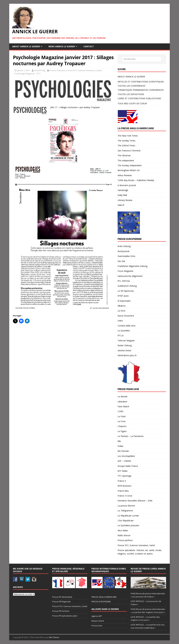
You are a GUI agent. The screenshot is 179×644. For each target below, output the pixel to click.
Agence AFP (97, 616)
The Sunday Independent (130, 165)
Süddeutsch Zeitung (127, 286)
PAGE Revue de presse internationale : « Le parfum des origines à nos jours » (148, 611)
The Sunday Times (127, 141)
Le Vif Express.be (126, 291)
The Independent (126, 160)
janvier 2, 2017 (23, 70)
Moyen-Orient (98, 621)
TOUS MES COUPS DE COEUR (132, 103)
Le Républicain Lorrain (128, 516)
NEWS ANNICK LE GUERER (62, 46)
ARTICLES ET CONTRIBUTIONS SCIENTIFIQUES (141, 82)
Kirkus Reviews (125, 175)
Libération (122, 402)
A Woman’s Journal (127, 185)
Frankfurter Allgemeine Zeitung (132, 266)
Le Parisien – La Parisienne (131, 436)
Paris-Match (123, 406)
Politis (120, 446)
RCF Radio (123, 471)
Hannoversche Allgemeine (130, 276)
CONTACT (89, 46)
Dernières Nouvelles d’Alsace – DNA (135, 501)
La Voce (121, 311)
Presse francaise (58, 70)
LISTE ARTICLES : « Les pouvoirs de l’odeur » (146, 603)
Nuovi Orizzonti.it (126, 316)
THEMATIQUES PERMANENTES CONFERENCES (141, 90)
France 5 (122, 481)
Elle (119, 441)
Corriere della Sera (126, 326)
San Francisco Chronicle (129, 151)
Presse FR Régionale (61, 602)
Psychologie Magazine (25, 74)
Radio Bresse (124, 535)
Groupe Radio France (128, 466)
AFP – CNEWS (124, 461)
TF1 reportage (125, 476)
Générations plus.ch (127, 355)
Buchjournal (123, 251)
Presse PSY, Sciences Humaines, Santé (84, 70)
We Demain (123, 451)
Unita (120, 321)
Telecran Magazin (126, 340)
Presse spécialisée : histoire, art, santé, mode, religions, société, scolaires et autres (140, 552)
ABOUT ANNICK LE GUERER (26, 46)
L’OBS (120, 411)
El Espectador (124, 301)
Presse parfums (125, 540)
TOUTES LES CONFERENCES (131, 86)
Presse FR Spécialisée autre (65, 616)
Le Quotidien (124, 331)
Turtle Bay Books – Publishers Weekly (136, 180)
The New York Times (128, 136)
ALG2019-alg (40, 70)
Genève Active (124, 350)
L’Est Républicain (126, 521)
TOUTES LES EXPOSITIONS (131, 94)
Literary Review (125, 200)
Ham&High (123, 190)
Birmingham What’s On (129, 170)
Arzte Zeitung (124, 246)
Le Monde (123, 396)
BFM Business (125, 486)
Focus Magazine (125, 271)
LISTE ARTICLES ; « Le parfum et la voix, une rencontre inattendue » (148, 626)
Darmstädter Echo (126, 256)
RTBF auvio (123, 296)
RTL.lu (121, 335)
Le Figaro (122, 431)
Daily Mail (122, 195)
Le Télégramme (125, 511)
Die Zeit (121, 261)
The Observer (124, 155)
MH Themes (54, 637)
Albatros (122, 306)
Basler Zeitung (125, 345)
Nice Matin (123, 530)
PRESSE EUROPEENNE (101, 602)
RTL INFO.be (124, 281)
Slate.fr (121, 205)
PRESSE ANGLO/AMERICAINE (104, 597)
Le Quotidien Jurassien (128, 525)
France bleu (123, 491)
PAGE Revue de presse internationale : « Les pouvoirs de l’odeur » (148, 595)
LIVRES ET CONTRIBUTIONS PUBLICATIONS (139, 98)
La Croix (122, 421)
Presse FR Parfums (61, 611)
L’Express (122, 426)
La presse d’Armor (126, 506)
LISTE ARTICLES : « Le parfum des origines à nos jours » (145, 619)
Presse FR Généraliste (62, 597)
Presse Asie (97, 626)
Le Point (122, 416)
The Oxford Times (126, 145)
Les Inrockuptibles (126, 456)
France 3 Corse (125, 496)
